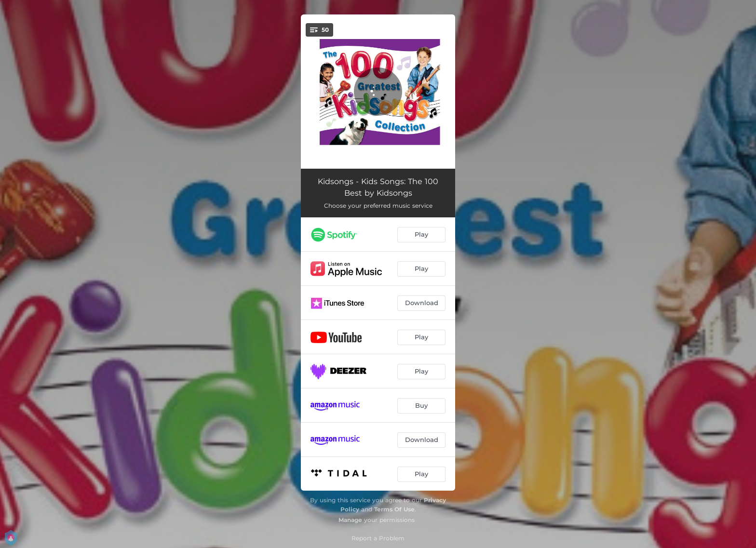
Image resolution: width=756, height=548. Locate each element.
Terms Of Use (394, 509)
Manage (350, 520)
